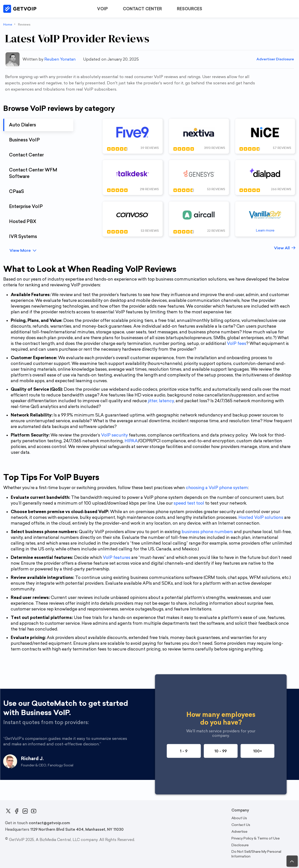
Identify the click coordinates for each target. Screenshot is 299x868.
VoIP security (114, 435)
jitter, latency (161, 401)
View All (282, 248)
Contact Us (241, 825)
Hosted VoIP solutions (261, 517)
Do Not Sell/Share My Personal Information (256, 854)
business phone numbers (207, 532)
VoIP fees (237, 343)
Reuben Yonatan (60, 59)
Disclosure (240, 845)
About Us (239, 818)
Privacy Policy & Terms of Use (256, 838)
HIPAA (131, 441)
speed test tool (189, 503)
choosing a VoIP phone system (217, 488)
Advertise (239, 832)
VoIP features (117, 557)
